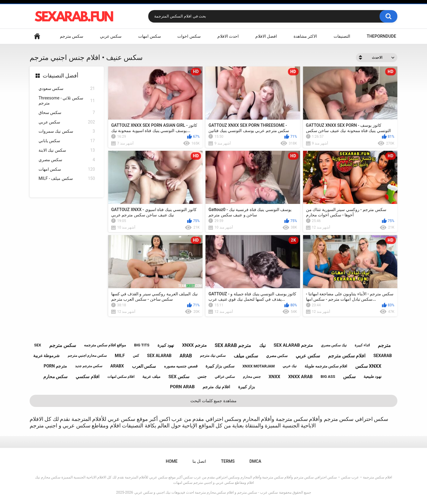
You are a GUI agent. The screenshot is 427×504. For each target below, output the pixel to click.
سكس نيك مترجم (213, 356)
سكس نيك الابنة (67, 150)
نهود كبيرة (166, 345)
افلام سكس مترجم (347, 356)
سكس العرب (144, 366)
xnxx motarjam (259, 366)
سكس (349, 377)
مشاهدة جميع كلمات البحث (213, 401)
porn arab (182, 387)
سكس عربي (111, 36)
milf (120, 356)
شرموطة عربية (46, 356)
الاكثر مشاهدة (305, 36)
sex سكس (179, 377)
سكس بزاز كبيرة (220, 366)
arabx (117, 366)
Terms (228, 461)
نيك (262, 345)
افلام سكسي (87, 377)
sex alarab (159, 356)
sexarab (383, 356)
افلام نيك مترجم (216, 387)
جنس (202, 376)
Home (37, 36)
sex (38, 345)
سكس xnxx (368, 366)
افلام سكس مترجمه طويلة (326, 366)
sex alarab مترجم (293, 345)
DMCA (255, 461)
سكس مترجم (72, 36)
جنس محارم (252, 377)
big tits (142, 345)
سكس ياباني (67, 141)
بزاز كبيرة (246, 387)
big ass (328, 377)
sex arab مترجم (233, 345)
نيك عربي (290, 366)
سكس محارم (56, 377)
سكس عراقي (225, 377)
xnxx (274, 377)
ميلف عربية (151, 377)
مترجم (384, 345)
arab (186, 356)
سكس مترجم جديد (89, 366)
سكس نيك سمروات (67, 131)
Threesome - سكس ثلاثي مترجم (67, 100)
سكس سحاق (67, 113)
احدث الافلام (228, 36)
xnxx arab (300, 377)
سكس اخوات (189, 36)
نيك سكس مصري (334, 345)
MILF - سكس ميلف (67, 179)
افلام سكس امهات (121, 377)
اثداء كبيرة (362, 345)
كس (136, 356)
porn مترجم (55, 366)
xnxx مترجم (194, 345)
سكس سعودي (67, 89)
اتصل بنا (199, 461)
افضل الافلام (266, 36)
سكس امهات (149, 36)
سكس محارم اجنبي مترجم (87, 356)
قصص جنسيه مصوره (181, 366)
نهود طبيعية (373, 377)
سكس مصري (67, 160)
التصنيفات (342, 36)
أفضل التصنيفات (60, 76)
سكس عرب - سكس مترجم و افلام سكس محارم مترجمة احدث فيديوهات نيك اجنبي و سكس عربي (206, 492)
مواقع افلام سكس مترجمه (105, 345)
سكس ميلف (246, 356)
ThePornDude (381, 36)
